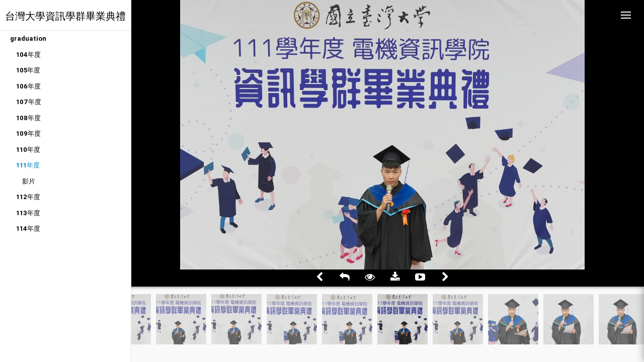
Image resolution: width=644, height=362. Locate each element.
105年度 (28, 70)
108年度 (28, 118)
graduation (28, 38)
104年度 (28, 55)
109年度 (28, 133)
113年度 (28, 213)
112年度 (28, 197)
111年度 (28, 165)
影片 (29, 181)
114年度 (28, 229)
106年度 (28, 86)
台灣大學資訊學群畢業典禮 (65, 16)
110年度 (28, 150)
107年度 (29, 102)
